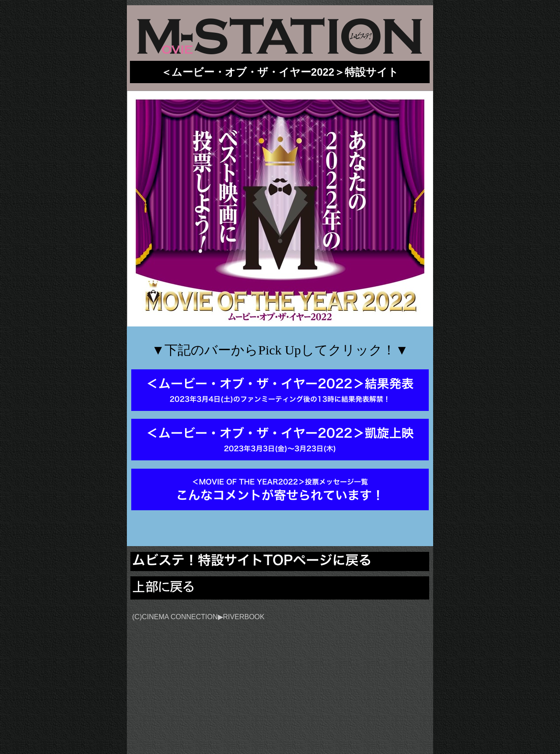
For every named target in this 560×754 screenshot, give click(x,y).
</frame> (379, 666)
